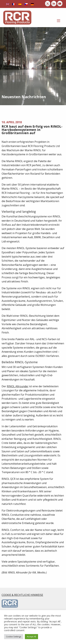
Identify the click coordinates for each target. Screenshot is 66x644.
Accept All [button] (31, 637)
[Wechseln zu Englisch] (8, 4)
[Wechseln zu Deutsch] (32, 4)
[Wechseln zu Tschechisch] (26, 4)
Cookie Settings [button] (14, 637)
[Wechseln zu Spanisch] (20, 4)
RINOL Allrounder (18, 386)
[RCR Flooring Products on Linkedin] (54, 4)
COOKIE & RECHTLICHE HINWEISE (22, 595)
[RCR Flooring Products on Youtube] (60, 4)
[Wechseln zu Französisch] (14, 4)
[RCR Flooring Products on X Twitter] (48, 4)
